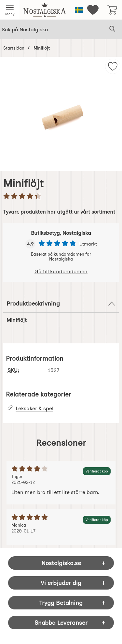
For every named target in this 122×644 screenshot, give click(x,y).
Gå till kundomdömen (61, 271)
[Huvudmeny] (10, 10)
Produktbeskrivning (61, 304)
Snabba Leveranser (61, 623)
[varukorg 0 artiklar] (112, 10)
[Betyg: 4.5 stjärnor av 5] (61, 197)
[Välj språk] (79, 10)
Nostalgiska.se (61, 563)
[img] (113, 66)
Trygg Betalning (61, 603)
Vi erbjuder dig (61, 583)
